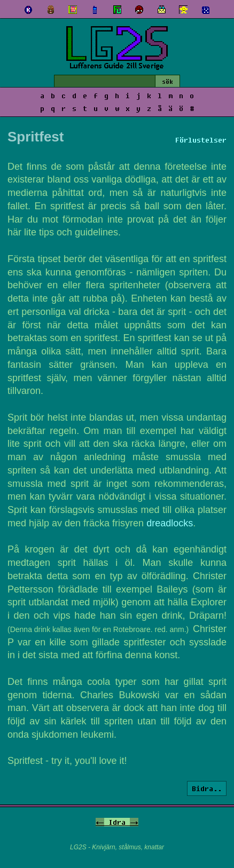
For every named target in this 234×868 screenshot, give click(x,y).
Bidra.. (207, 788)
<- (100, 822)
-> (134, 822)
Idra (117, 822)
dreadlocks (170, 523)
